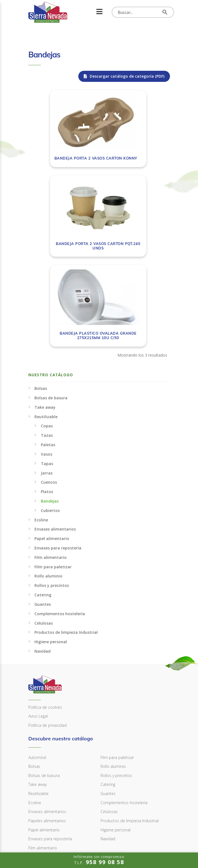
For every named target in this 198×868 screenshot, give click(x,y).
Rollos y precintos (52, 505)
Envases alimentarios (55, 448)
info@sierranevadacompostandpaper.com (77, 826)
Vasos (47, 373)
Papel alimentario (52, 458)
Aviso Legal (38, 635)
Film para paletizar (53, 486)
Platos (47, 411)
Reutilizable (46, 336)
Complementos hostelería (60, 533)
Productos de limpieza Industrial (66, 552)
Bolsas (41, 308)
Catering (43, 514)
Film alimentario (51, 476)
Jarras (47, 392)
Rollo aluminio (48, 495)
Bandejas (50, 420)
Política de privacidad (47, 644)
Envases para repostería (58, 467)
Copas (47, 345)
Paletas (48, 364)
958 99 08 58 (46, 808)
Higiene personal (51, 561)
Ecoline (41, 439)
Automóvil (37, 676)
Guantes (43, 523)
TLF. (99, 860)
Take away (45, 326)
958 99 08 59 (46, 817)
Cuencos (49, 401)
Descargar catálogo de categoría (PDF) (124, 76)
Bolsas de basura (51, 317)
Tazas (47, 354)
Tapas (47, 383)
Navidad (42, 570)
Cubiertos (50, 429)
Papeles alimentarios (47, 740)
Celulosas (44, 542)
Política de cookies (45, 626)
